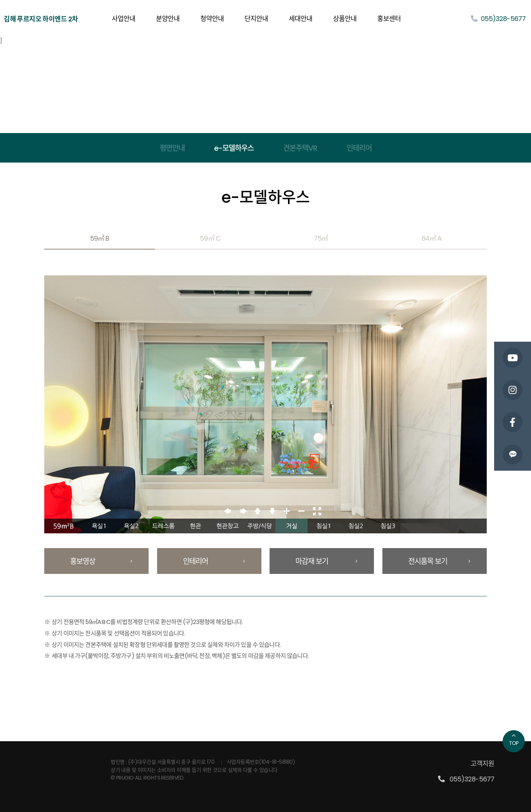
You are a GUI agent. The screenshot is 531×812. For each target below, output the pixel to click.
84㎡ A (431, 238)
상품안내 (345, 19)
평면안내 (172, 148)
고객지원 (482, 764)
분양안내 (168, 19)
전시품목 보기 (439, 561)
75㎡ (321, 238)
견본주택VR (300, 148)
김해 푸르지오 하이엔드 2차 (41, 19)
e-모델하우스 (234, 148)
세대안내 (301, 19)
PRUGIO (80, 762)
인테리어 (359, 148)
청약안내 (212, 19)
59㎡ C (210, 238)
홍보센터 (389, 19)
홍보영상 (101, 561)
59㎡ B (100, 238)
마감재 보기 (326, 561)
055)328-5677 (498, 19)
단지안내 (256, 19)
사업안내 (124, 19)
